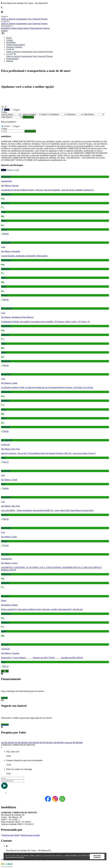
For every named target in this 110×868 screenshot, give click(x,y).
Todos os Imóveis (8, 19)
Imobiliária (6, 28)
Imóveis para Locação (30, 835)
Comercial (36, 19)
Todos (4, 170)
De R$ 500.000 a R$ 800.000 (52, 743)
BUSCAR (28, 117)
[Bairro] (45, 114)
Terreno (44, 19)
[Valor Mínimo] (94, 114)
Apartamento (22, 19)
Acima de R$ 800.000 (73, 743)
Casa (29, 19)
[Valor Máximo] (12, 117)
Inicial (9, 38)
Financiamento (36, 28)
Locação (16, 170)
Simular (4, 698)
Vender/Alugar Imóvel (20, 28)
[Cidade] (31, 114)
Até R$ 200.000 (8, 743)
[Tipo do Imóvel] (11, 114)
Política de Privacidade (17, 857)
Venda (9, 170)
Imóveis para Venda (10, 835)
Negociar (5, 725)
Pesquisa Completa (14, 47)
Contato (4, 31)
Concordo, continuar (97, 857)
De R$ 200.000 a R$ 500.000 (27, 743)
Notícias (46, 28)
